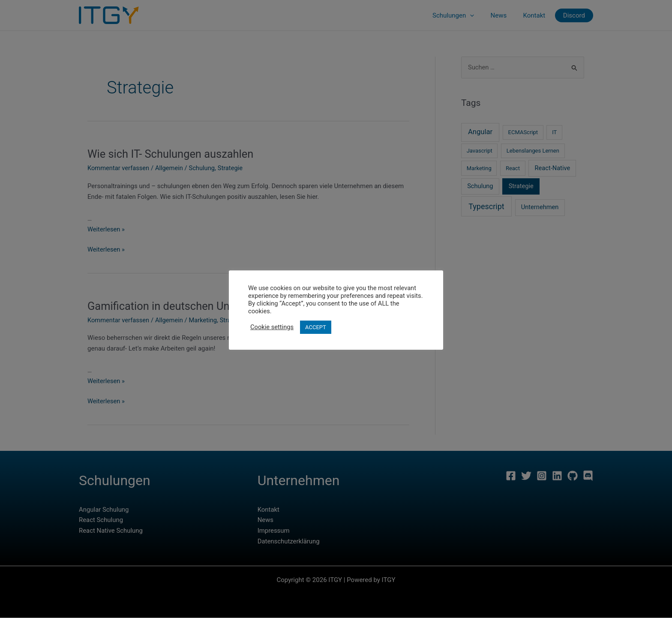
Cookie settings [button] (272, 327)
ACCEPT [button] (316, 327)
